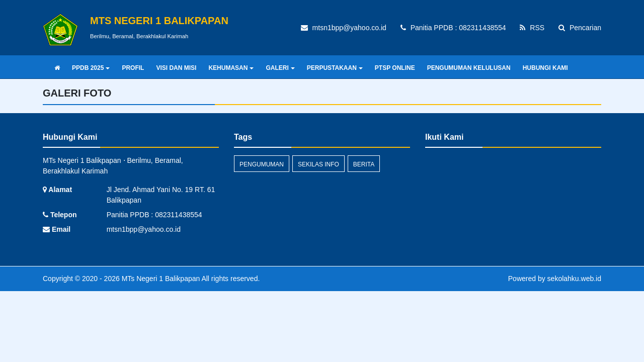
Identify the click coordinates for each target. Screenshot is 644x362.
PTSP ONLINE (395, 68)
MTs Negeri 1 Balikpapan (160, 279)
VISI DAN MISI (176, 68)
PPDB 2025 (91, 68)
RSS (532, 28)
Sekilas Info (318, 164)
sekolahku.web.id (574, 279)
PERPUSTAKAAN (335, 68)
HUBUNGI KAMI (545, 68)
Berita (364, 164)
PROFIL (133, 68)
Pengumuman (262, 164)
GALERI (280, 68)
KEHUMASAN (231, 68)
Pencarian (580, 28)
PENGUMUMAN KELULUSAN (469, 68)
